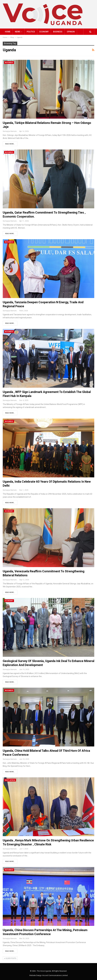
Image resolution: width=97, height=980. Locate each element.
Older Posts (10, 958)
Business (58, 32)
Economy (44, 32)
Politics (31, 32)
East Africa (10, 780)
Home (8, 32)
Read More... (10, 144)
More (70, 32)
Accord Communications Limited (55, 975)
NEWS (18, 32)
